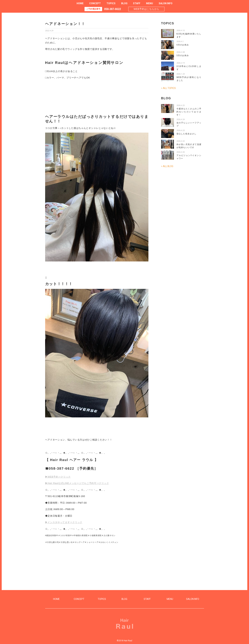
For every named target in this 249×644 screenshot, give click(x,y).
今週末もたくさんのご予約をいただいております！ (189, 112)
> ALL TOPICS (168, 88)
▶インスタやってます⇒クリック (64, 522)
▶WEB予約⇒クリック (58, 477)
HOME (80, 3)
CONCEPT (95, 3)
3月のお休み (183, 55)
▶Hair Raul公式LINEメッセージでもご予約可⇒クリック (77, 483)
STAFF (137, 3)
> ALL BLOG (167, 166)
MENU (150, 3)
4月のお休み (183, 45)
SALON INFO (166, 3)
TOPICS (111, 3)
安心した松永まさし (187, 134)
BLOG (124, 3)
